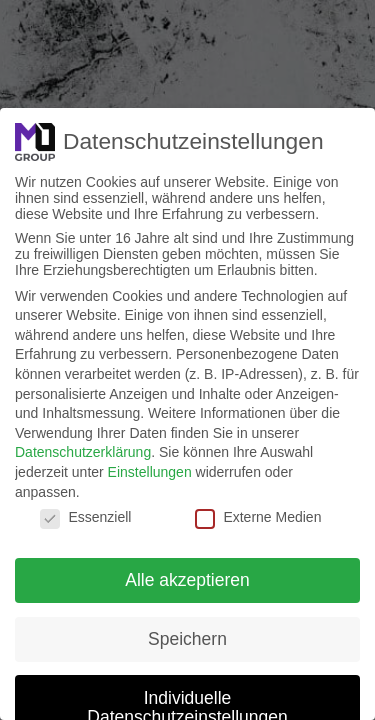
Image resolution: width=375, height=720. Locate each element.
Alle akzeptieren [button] (187, 580)
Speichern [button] (187, 639)
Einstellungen (150, 472)
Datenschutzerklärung (83, 452)
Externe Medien (258, 517)
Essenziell (85, 517)
